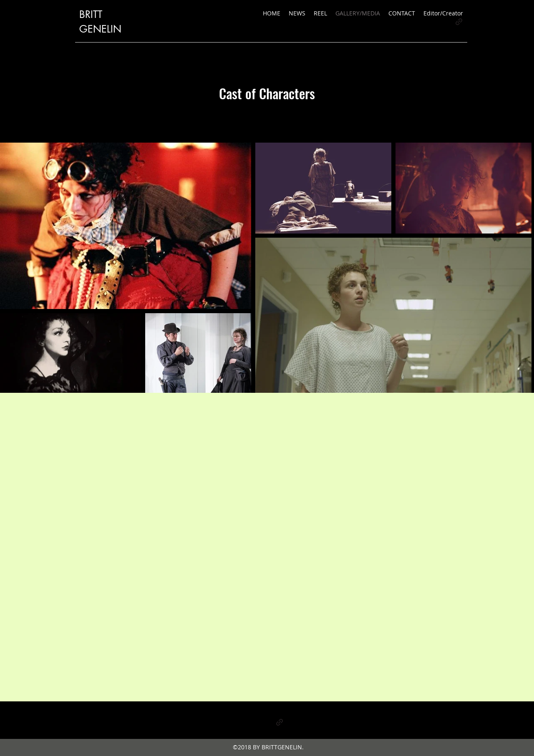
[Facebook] (267, 722)
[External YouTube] (267, 547)
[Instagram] (254, 722)
